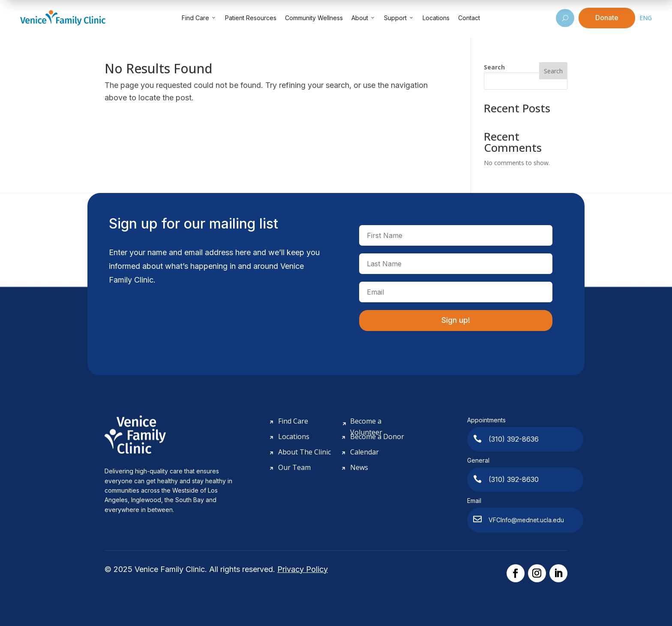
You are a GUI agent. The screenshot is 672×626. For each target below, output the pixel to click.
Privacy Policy (303, 569)
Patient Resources (251, 18)
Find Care (199, 18)
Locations (436, 18)
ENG (646, 18)
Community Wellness (314, 18)
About (363, 18)
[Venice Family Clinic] (63, 18)
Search (494, 67)
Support (399, 18)
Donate (607, 18)
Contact (469, 18)
